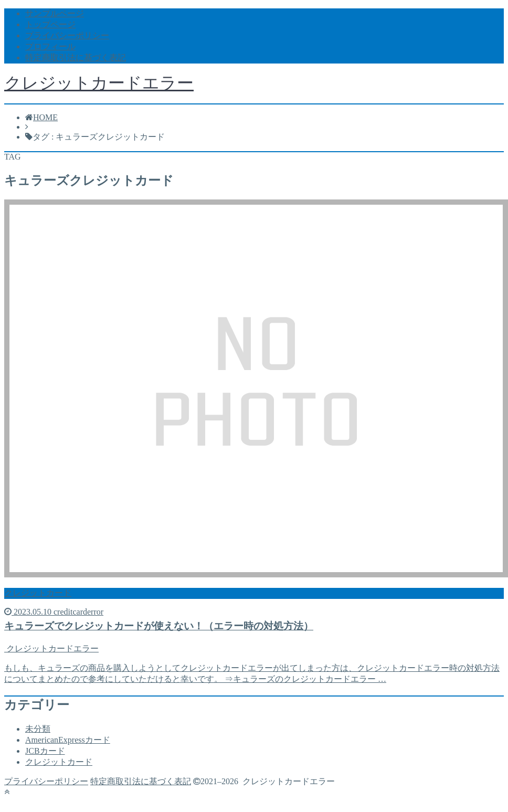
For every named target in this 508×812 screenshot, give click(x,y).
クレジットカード (59, 762)
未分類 (38, 729)
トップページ (50, 24)
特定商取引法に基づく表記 (76, 57)
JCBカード (45, 751)
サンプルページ (55, 13)
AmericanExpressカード (68, 740)
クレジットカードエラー (99, 83)
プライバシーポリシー (67, 35)
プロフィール (50, 46)
